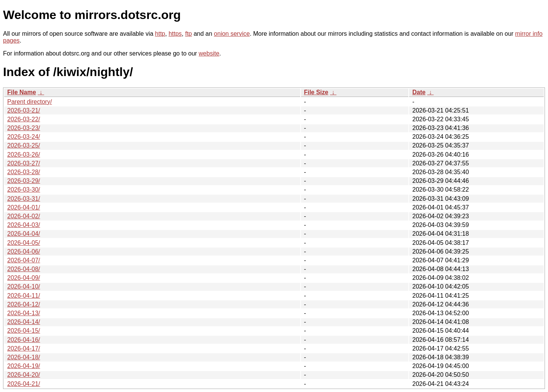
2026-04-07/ (24, 260)
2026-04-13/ (24, 313)
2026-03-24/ (24, 137)
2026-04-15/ (24, 331)
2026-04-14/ (24, 322)
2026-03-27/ (24, 163)
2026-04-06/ (24, 252)
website (209, 53)
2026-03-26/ (24, 155)
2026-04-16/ (24, 340)
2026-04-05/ (24, 243)
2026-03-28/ (24, 172)
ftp (188, 34)
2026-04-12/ (24, 304)
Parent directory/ (29, 102)
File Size (316, 92)
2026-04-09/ (24, 278)
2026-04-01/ (24, 207)
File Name (22, 92)
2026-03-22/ (24, 119)
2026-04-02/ (24, 216)
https (175, 34)
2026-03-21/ (24, 110)
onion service (232, 34)
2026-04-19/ (24, 366)
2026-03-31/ (24, 199)
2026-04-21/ (24, 384)
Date (419, 92)
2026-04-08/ (24, 269)
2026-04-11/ (24, 296)
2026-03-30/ (24, 190)
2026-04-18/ (24, 357)
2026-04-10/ (24, 286)
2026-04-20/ (24, 375)
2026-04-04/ (24, 234)
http (160, 34)
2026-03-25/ (24, 145)
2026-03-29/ (24, 181)
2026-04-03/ (24, 225)
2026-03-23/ (24, 128)
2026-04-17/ (24, 348)
